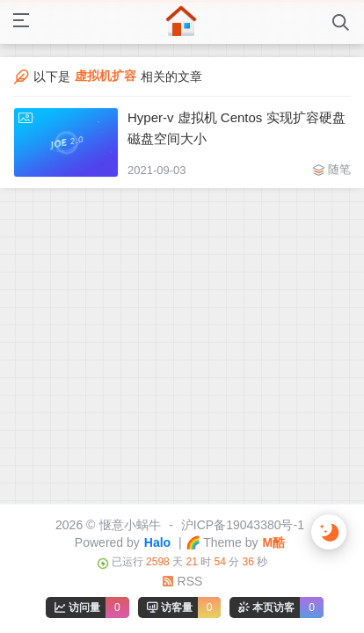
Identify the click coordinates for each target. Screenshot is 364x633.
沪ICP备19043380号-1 (243, 525)
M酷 (273, 542)
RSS (182, 581)
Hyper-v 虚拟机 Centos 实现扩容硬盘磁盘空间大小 (237, 128)
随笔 (339, 169)
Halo (157, 542)
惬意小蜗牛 (130, 525)
